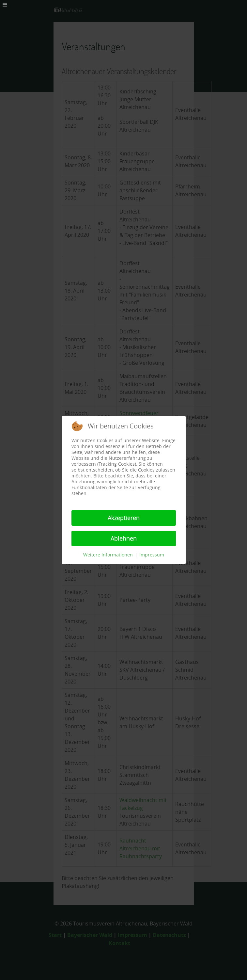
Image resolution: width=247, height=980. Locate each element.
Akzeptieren (124, 518)
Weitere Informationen (108, 555)
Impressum (152, 555)
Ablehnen (124, 538)
